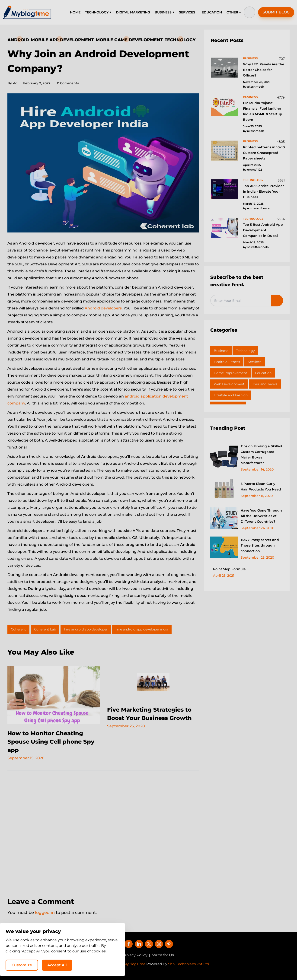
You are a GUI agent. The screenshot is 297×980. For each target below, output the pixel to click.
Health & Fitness (227, 362)
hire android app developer (86, 629)
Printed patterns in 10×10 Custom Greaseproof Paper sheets (264, 153)
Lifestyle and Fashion (231, 395)
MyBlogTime (134, 964)
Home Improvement (230, 373)
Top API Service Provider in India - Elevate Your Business (263, 191)
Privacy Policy (135, 955)
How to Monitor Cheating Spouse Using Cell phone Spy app (51, 742)
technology (253, 180)
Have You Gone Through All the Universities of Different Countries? (261, 516)
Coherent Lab (45, 629)
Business (221, 351)
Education (263, 373)
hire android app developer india (142, 629)
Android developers (103, 308)
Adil (13, 83)
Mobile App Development (62, 40)
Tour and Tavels (265, 384)
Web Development (229, 384)
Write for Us (163, 955)
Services (255, 362)
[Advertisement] (103, 831)
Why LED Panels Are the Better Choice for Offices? (264, 70)
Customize (199, 965)
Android (18, 40)
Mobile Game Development (129, 40)
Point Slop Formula (229, 569)
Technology (180, 40)
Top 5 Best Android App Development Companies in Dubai (263, 230)
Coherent (18, 629)
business (250, 58)
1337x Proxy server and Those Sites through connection (260, 545)
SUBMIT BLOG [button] (276, 12)
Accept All (234, 965)
